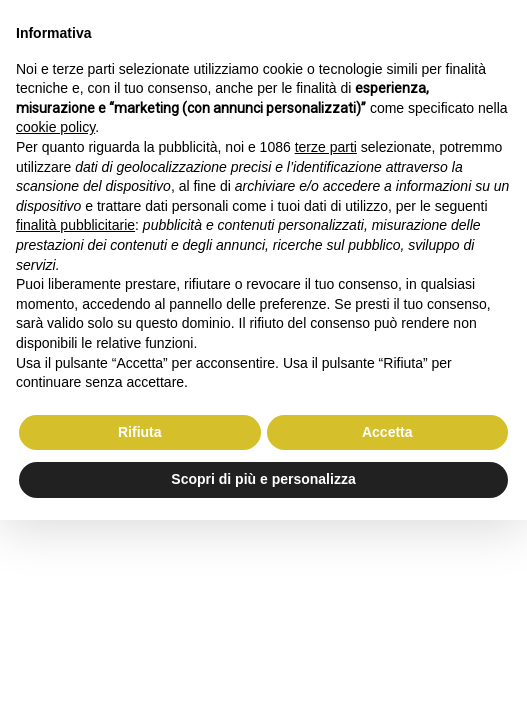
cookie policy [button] (55, 127)
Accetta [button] (387, 432)
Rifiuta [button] (140, 432)
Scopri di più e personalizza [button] (263, 479)
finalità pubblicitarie (75, 225)
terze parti (326, 147)
